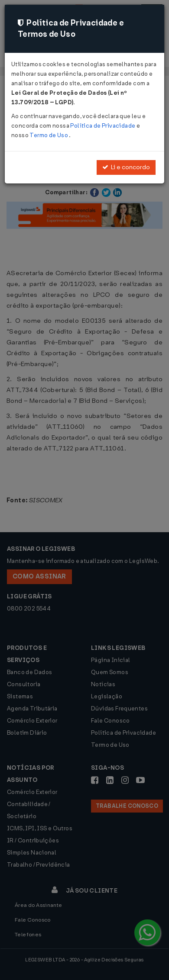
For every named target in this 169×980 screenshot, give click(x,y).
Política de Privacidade (103, 126)
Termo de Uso (49, 135)
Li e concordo (126, 167)
